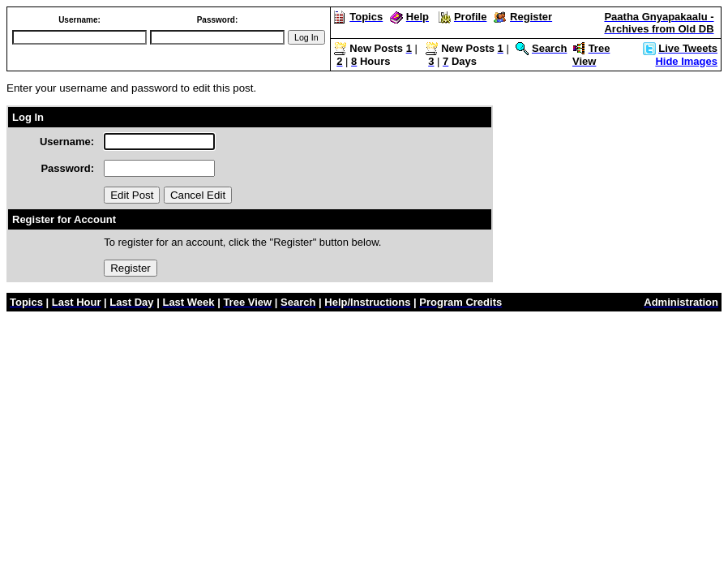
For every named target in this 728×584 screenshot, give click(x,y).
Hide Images (686, 61)
